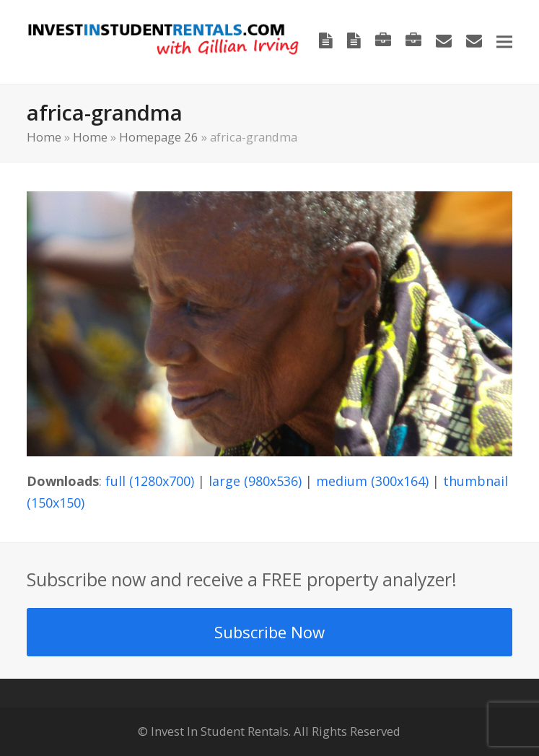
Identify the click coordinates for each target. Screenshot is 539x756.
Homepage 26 (159, 137)
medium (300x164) (372, 481)
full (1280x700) (150, 481)
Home (44, 137)
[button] (504, 42)
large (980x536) (255, 481)
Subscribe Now (269, 632)
